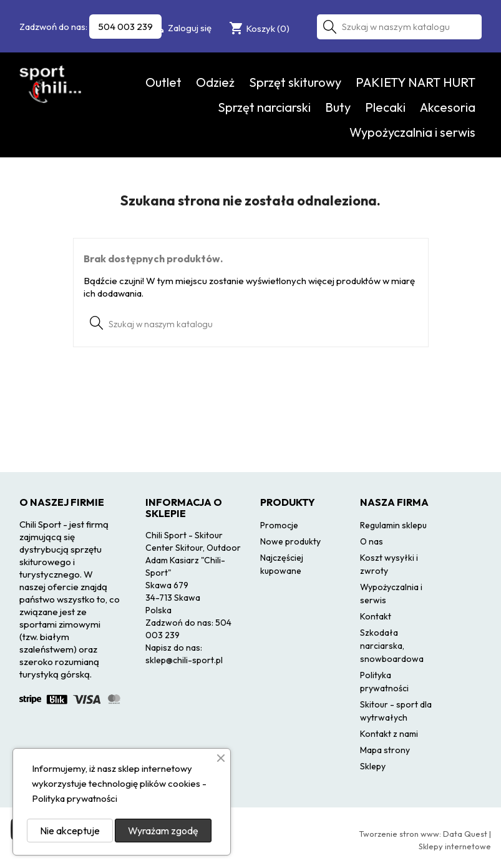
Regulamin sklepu (393, 525)
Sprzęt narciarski (264, 107)
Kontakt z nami (389, 734)
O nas (372, 541)
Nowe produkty (290, 541)
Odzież (215, 82)
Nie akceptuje (70, 831)
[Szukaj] (399, 27)
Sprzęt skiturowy (295, 82)
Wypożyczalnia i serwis (412, 132)
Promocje (279, 525)
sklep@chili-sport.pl (184, 660)
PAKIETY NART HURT (416, 82)
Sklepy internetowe (455, 846)
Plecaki (385, 107)
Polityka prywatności (75, 798)
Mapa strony (385, 750)
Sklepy (373, 766)
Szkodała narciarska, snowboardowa (392, 646)
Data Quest (465, 834)
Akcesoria (448, 107)
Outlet (163, 82)
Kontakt (376, 616)
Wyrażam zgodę (163, 831)
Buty (338, 107)
